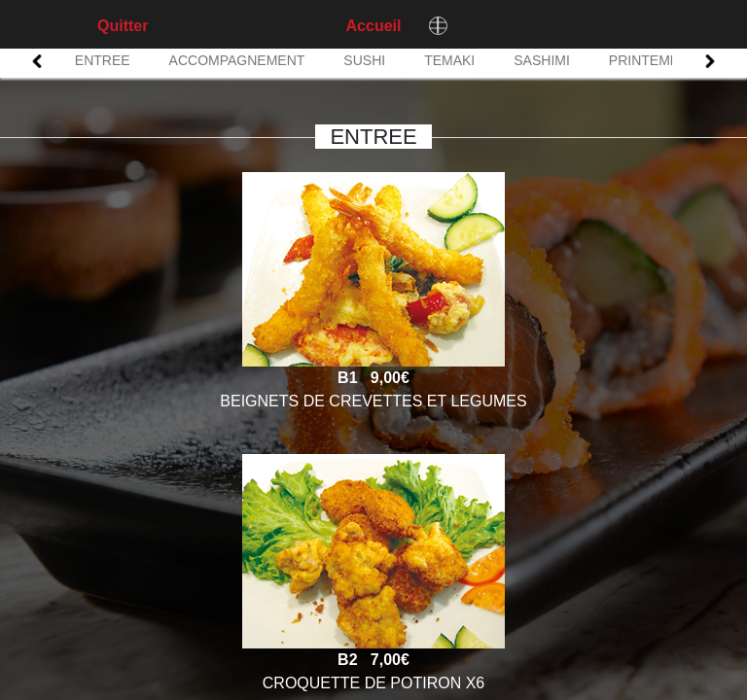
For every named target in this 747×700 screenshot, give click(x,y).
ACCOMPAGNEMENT (237, 60)
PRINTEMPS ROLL (668, 60)
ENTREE (103, 60)
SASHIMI (542, 60)
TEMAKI (449, 60)
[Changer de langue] (438, 25)
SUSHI (364, 60)
